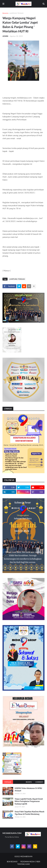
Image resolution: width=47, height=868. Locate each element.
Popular (8, 782)
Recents (29, 782)
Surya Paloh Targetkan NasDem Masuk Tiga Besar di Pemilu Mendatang (29, 813)
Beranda (5, 13)
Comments (39, 782)
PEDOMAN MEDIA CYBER (30, 862)
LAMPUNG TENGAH (16, 13)
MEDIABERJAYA (26, 856)
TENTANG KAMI (23, 864)
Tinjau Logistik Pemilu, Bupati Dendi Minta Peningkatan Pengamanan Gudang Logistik (29, 801)
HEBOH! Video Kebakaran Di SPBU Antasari (28, 789)
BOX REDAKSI (12, 862)
